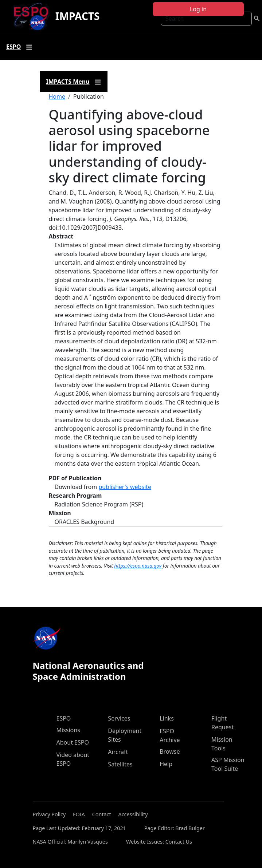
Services (119, 718)
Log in (198, 9)
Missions (68, 730)
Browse (170, 751)
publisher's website (125, 487)
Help (166, 764)
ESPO (64, 718)
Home (57, 96)
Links (167, 718)
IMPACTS (78, 16)
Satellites (120, 764)
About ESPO (73, 742)
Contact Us (179, 842)
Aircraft (118, 752)
